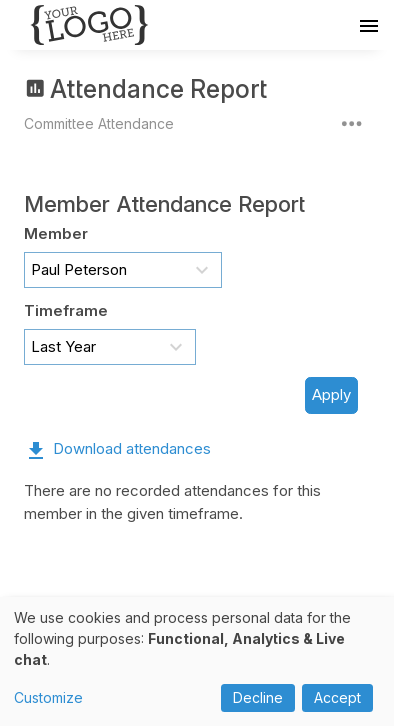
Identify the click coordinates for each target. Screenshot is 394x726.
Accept (337, 697)
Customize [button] (48, 697)
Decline (258, 697)
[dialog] (197, 661)
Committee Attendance (99, 123)
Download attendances (132, 448)
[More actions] (351, 123)
